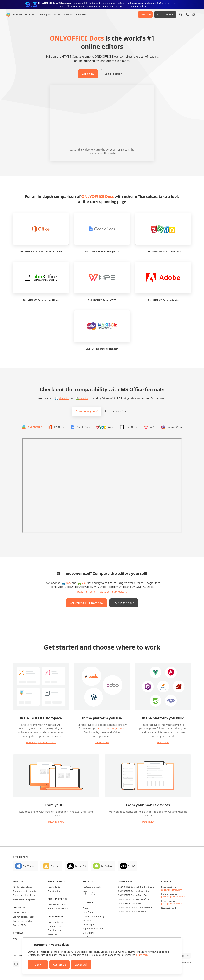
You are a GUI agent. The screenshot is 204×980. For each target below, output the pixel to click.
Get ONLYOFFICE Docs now (86, 603)
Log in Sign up (165, 15)
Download (145, 15)
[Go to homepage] (8, 15)
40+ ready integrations (111, 729)
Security (88, 881)
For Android (107, 866)
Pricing (57, 15)
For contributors (56, 922)
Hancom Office (175, 427)
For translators (55, 926)
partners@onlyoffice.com (173, 897)
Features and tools (57, 904)
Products (17, 15)
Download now (56, 822)
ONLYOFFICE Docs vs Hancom (132, 912)
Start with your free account (41, 742)
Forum (86, 908)
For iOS (131, 866)
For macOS (80, 866)
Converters (20, 907)
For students (54, 887)
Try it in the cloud (124, 603)
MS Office (59, 427)
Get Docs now (102, 742)
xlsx (84, 583)
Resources (81, 15)
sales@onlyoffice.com (172, 890)
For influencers (55, 930)
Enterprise (31, 15)
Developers (45, 15)
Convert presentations (23, 921)
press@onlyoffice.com (172, 904)
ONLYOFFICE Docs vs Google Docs (134, 891)
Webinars (87, 920)
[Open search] (181, 15)
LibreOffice (132, 427)
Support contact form (93, 929)
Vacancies (52, 934)
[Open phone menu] (187, 15)
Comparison (125, 881)
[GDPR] (93, 893)
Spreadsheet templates (24, 895)
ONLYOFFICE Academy (94, 916)
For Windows (29, 866)
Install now (148, 822)
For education (56, 881)
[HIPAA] (85, 893)
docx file (64, 398)
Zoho (111, 427)
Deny (38, 965)
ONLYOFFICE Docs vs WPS (130, 903)
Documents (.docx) (87, 411)
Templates (19, 881)
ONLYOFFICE (35, 427)
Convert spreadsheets (23, 917)
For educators (54, 891)
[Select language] (195, 15)
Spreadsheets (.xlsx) (117, 411)
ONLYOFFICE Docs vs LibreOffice (133, 899)
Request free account (58, 908)
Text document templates (25, 891)
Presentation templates (24, 899)
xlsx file (84, 398)
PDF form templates (22, 887)
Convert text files (21, 913)
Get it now (88, 74)
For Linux (55, 866)
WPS (152, 427)
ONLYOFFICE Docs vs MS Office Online (136, 887)
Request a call (169, 908)
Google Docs (83, 427)
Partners (68, 15)
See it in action (113, 74)
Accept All (81, 965)
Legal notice (89, 937)
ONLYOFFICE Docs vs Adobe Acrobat (135, 908)
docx (68, 583)
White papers (89, 925)
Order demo (89, 933)
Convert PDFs (19, 925)
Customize (59, 965)
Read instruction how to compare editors (102, 592)
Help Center (89, 912)
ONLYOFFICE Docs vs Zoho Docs (133, 895)
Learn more (163, 742)
